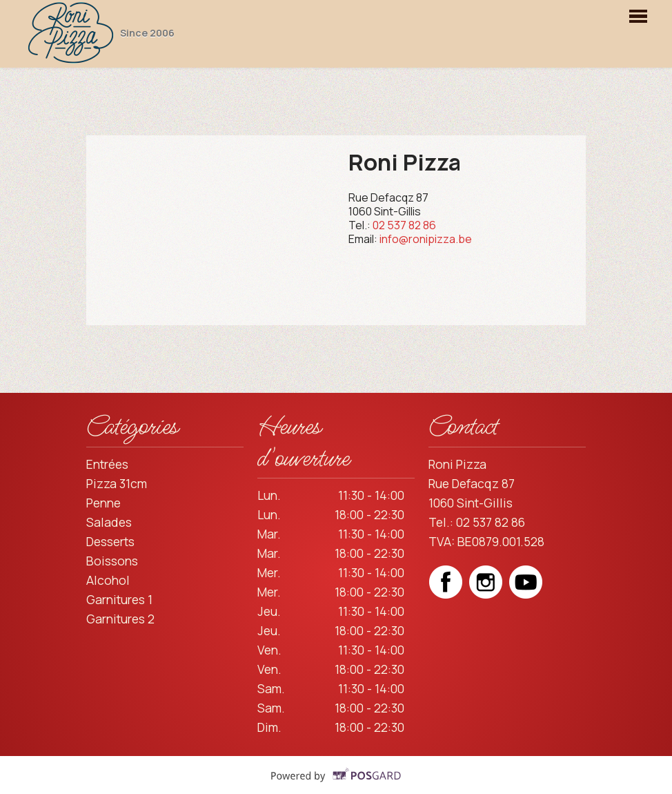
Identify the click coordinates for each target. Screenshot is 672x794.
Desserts (110, 541)
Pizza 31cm (117, 483)
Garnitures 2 (120, 619)
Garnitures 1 (119, 599)
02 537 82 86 (404, 225)
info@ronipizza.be (426, 239)
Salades (109, 522)
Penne (103, 503)
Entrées (107, 464)
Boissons (112, 561)
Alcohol (108, 580)
